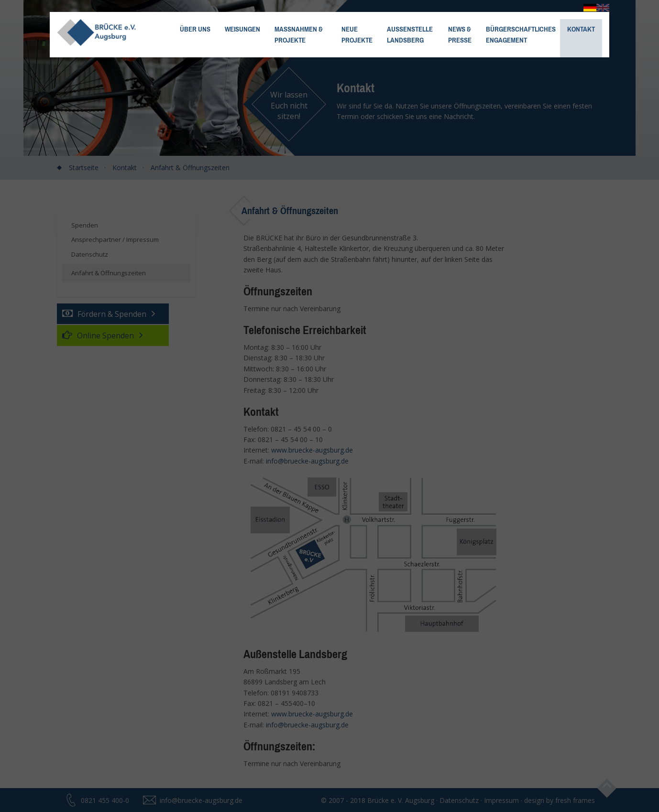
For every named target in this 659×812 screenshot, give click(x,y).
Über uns (195, 29)
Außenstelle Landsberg (410, 35)
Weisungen (242, 29)
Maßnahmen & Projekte (299, 35)
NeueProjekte (357, 35)
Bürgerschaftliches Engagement (521, 35)
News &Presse (460, 35)
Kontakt (581, 29)
